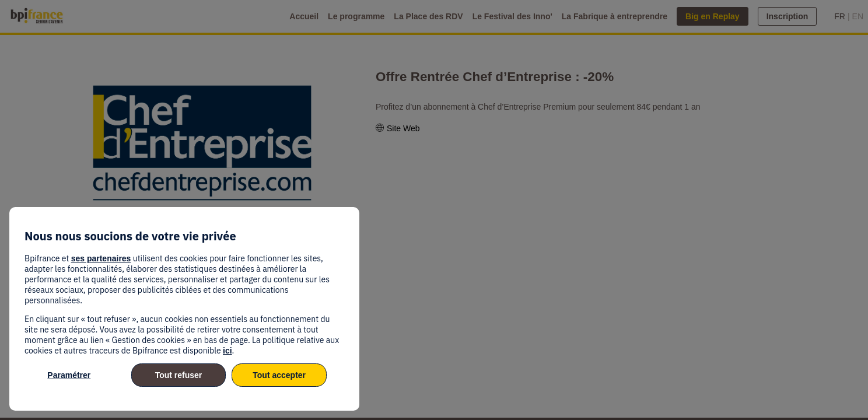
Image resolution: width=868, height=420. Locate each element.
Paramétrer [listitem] (69, 375)
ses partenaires (101, 258)
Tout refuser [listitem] (179, 375)
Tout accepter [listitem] (279, 375)
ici (228, 351)
